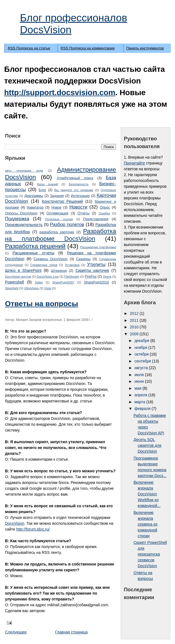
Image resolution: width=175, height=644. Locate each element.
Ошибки (104, 213)
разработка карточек (57, 232)
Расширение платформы (98, 247)
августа (142, 368)
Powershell (14, 282)
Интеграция (80, 196)
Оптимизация (57, 213)
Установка (72, 265)
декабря (142, 341)
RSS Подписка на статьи (29, 48)
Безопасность (79, 184)
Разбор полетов (67, 225)
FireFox (91, 277)
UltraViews (31, 288)
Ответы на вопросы (42, 304)
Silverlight (12, 288)
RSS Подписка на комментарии (88, 48)
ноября (141, 348)
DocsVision (15, 523)
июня (140, 381)
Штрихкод (59, 271)
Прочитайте (134, 163)
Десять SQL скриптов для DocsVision (147, 445)
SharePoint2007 (63, 282)
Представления (96, 219)
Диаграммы (34, 196)
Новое (56, 207)
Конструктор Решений (62, 201)
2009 (135, 334)
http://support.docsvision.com (60, 92)
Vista (48, 288)
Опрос (105, 207)
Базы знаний (47, 184)
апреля (141, 395)
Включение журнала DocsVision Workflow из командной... (147, 494)
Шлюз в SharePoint (23, 270)
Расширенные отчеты (33, 253)
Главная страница (71, 632)
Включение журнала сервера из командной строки (145, 524)
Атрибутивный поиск (75, 178)
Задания (57, 196)
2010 (135, 327)
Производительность (24, 225)
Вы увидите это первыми (74, 190)
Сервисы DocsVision (51, 259)
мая (139, 388)
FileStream (72, 277)
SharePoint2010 (96, 282)
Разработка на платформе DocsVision (61, 235)
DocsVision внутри (18, 277)
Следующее (16, 632)
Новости (78, 207)
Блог (43, 190)
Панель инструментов (145, 48)
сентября (143, 361)
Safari (39, 282)
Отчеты (84, 213)
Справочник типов (44, 265)
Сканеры (83, 259)
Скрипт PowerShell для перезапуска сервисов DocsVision (150, 554)
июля (140, 375)
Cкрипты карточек (92, 270)
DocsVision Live (47, 277)
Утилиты (96, 264)
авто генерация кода (24, 171)
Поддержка (17, 219)
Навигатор (35, 207)
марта (141, 402)
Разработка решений (35, 246)
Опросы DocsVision (21, 213)
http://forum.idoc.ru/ (33, 529)
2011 (135, 320)
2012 (135, 313)
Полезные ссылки (59, 219)
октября (142, 354)
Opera (107, 277)
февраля (143, 409)
